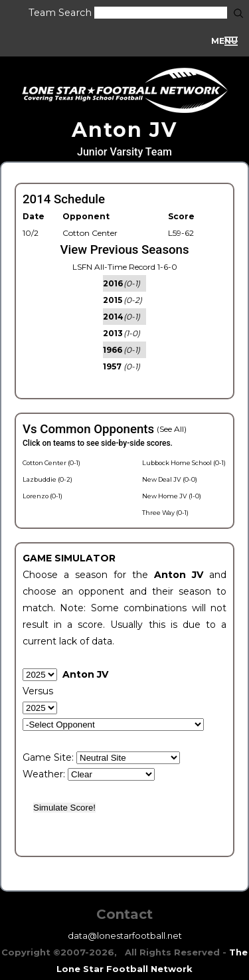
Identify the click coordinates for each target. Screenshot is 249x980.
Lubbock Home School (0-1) (184, 463)
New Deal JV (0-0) (170, 479)
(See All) (172, 429)
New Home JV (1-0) (172, 496)
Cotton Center (90, 233)
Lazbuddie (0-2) (47, 479)
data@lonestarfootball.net (125, 935)
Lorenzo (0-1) (42, 496)
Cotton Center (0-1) (51, 463)
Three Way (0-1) (165, 513)
